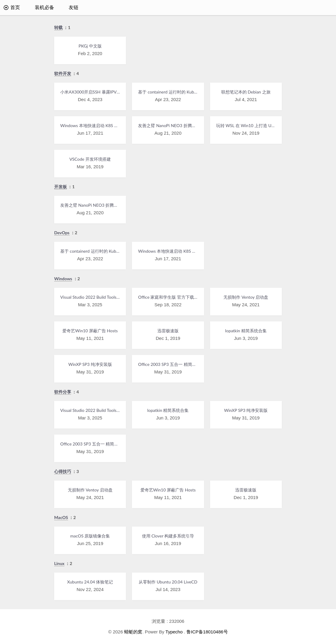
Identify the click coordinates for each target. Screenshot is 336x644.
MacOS (61, 517)
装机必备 (44, 7)
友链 (74, 7)
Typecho (174, 632)
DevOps (62, 233)
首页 (12, 7)
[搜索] (323, 8)
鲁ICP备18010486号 (207, 632)
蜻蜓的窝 (133, 632)
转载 (58, 27)
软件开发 (63, 73)
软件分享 (63, 392)
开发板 (61, 187)
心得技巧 (63, 471)
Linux (59, 563)
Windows (63, 279)
